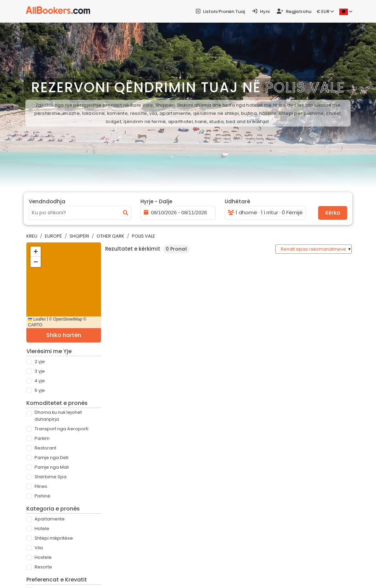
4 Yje (40, 381)
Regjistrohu (294, 11)
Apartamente (50, 519)
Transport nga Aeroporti (61, 429)
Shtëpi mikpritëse (54, 538)
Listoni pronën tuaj (220, 11)
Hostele (43, 557)
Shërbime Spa (51, 477)
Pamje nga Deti (52, 458)
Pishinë (42, 496)
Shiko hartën (64, 335)
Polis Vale (143, 236)
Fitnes (41, 486)
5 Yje (40, 390)
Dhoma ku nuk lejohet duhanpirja (58, 416)
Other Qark (110, 236)
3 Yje (40, 371)
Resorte (43, 567)
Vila (39, 548)
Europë (53, 236)
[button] (36, 252)
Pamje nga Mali (52, 467)
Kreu (32, 236)
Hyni (261, 11)
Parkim (42, 438)
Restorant (45, 448)
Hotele (42, 529)
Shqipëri (79, 236)
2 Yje (40, 362)
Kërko (333, 213)
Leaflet (37, 319)
